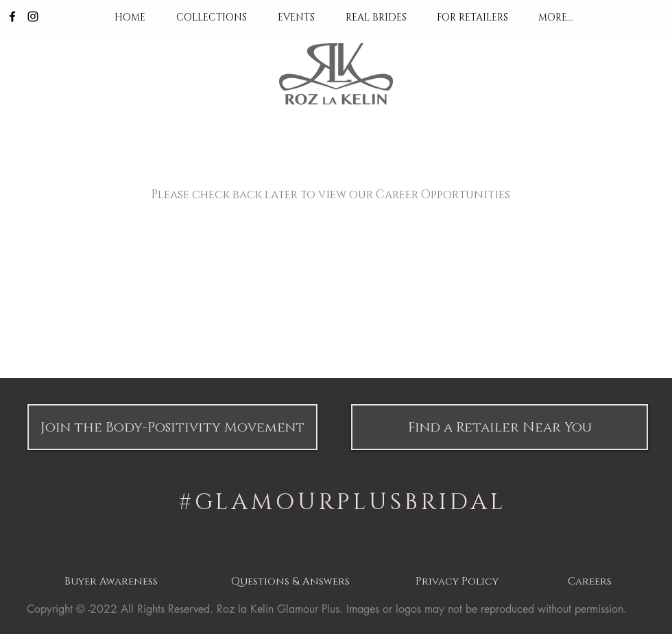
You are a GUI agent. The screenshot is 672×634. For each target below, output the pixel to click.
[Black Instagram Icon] (33, 16)
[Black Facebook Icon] (12, 16)
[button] (172, 427)
